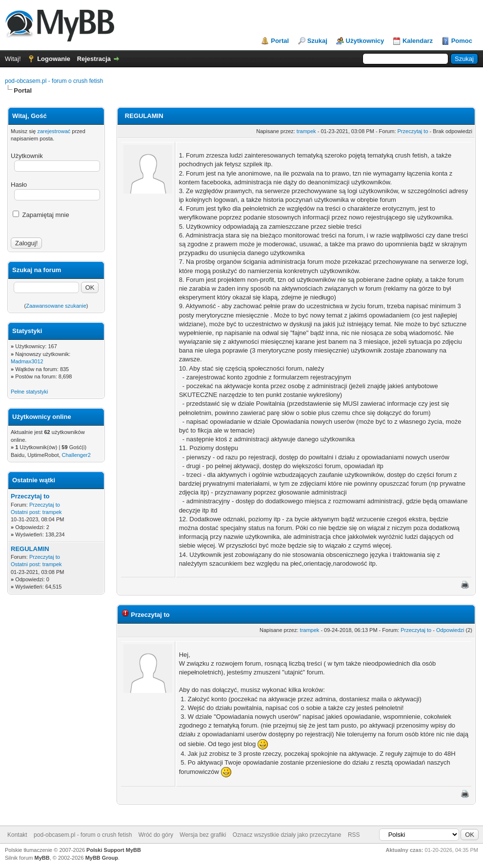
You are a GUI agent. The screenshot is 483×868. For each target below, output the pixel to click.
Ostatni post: (26, 512)
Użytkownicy (365, 41)
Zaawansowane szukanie (56, 306)
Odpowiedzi (450, 630)
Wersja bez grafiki (203, 835)
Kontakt (17, 835)
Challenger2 (76, 455)
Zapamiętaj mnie (41, 215)
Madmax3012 (27, 361)
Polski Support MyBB (114, 850)
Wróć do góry (156, 835)
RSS (354, 835)
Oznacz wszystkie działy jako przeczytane (287, 835)
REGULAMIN (30, 549)
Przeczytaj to (30, 496)
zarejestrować (54, 131)
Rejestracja (94, 59)
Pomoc (462, 41)
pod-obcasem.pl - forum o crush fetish (54, 81)
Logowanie (54, 59)
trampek (52, 512)
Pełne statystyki (29, 392)
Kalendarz (418, 41)
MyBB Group (102, 858)
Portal (280, 41)
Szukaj (317, 41)
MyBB (42, 858)
